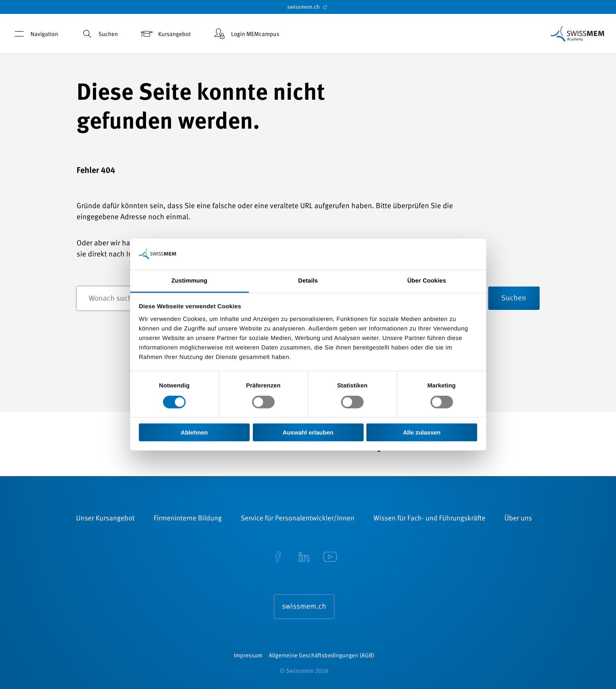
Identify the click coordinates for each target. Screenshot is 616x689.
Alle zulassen (422, 432)
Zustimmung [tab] (189, 280)
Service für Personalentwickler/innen (298, 519)
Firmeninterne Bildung (188, 519)
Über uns (518, 519)
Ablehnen (194, 432)
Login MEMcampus (246, 34)
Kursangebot (165, 34)
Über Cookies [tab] (427, 280)
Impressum (248, 656)
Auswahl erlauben (308, 432)
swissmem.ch (308, 7)
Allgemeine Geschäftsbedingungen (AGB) (321, 656)
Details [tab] (308, 280)
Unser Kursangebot (105, 519)
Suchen (99, 34)
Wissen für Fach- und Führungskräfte (429, 519)
